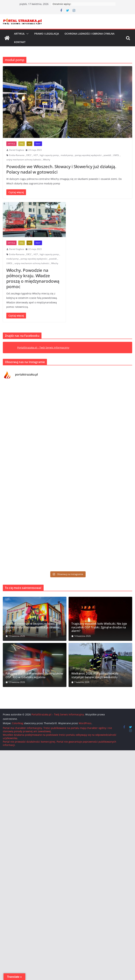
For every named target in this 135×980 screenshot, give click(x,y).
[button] (27, 34)
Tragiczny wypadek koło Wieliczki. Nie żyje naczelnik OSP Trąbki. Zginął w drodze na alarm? (99, 627)
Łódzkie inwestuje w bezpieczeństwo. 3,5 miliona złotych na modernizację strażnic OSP (33, 627)
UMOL (116, 155)
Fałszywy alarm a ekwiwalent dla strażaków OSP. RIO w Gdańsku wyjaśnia (34, 675)
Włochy (47, 160)
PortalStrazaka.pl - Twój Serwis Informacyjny (43, 348)
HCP (36, 155)
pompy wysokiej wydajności (88, 155)
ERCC (29, 155)
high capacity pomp (49, 155)
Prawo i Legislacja (47, 34)
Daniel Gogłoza (17, 150)
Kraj (22, 144)
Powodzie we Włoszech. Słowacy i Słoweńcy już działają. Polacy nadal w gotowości (61, 169)
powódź (107, 155)
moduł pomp (67, 155)
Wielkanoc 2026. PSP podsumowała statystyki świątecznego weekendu (95, 675)
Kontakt (20, 42)
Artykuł (19, 34)
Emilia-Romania (17, 155)
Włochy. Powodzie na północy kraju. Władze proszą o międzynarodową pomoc (33, 278)
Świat (38, 144)
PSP (29, 144)
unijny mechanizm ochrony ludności (24, 160)
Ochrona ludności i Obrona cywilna (89, 34)
